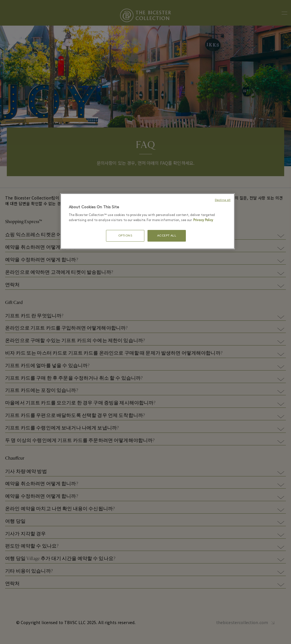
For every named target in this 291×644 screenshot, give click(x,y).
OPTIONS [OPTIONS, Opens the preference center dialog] (125, 236)
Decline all (223, 200)
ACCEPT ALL (167, 236)
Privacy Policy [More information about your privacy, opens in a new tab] (203, 220)
